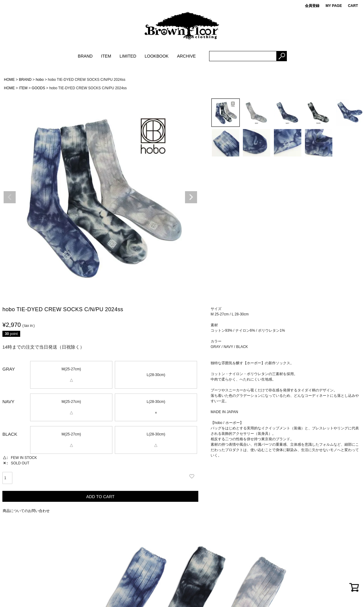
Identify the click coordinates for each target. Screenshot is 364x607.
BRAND (85, 56)
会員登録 (312, 6)
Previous (10, 197)
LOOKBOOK (157, 56)
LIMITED (128, 56)
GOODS (38, 88)
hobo (40, 80)
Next (191, 197)
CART (353, 6)
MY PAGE (334, 6)
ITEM (106, 56)
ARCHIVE (186, 56)
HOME (9, 80)
